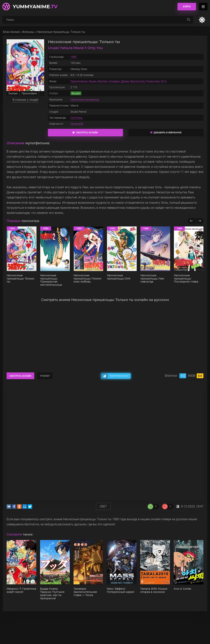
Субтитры (77, 118)
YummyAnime (35, 7)
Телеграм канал (119, 376)
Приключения (79, 81)
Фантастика (137, 81)
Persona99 (77, 124)
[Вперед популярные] (200, 221)
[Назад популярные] (191, 221)
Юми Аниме (11, 32)
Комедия (114, 81)
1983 (74, 57)
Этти (164, 81)
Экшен (92, 81)
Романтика (153, 81)
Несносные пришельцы (85, 99)
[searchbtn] (189, 20)
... (42, 93)
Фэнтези (103, 81)
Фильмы (28, 32)
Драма (125, 81)
